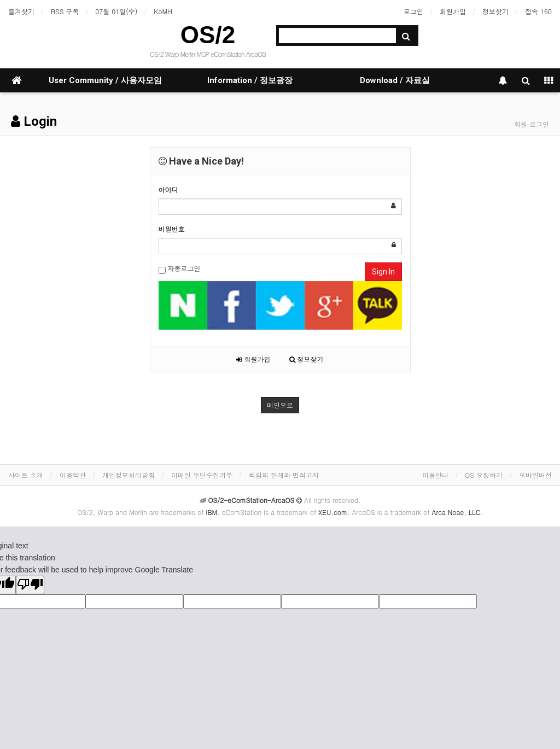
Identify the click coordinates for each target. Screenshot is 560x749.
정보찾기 (495, 11)
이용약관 (73, 475)
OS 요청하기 (484, 475)
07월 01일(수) (116, 11)
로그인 (413, 11)
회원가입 (453, 11)
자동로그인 (180, 269)
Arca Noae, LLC (456, 512)
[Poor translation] (30, 585)
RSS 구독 (65, 11)
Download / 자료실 (395, 80)
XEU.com (333, 512)
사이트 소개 (26, 475)
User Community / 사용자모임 (105, 80)
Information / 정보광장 (250, 80)
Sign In (383, 272)
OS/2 (208, 35)
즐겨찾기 (21, 11)
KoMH (163, 11)
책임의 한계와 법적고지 (284, 475)
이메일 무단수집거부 (202, 475)
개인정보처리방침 (129, 475)
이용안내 (435, 475)
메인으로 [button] (280, 405)
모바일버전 (535, 475)
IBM (211, 512)
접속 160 (538, 11)
